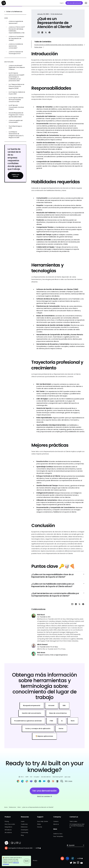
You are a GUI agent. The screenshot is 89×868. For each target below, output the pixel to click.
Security (40, 827)
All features (8, 830)
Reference (24, 827)
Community (24, 832)
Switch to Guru (58, 834)
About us (56, 824)
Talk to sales (73, 821)
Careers (56, 821)
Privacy (35, 861)
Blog (22, 835)
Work (19, 807)
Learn (23, 821)
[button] (86, 3)
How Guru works (10, 824)
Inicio (6, 807)
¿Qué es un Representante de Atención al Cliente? (38, 807)
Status (39, 824)
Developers (25, 830)
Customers (24, 824)
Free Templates (58, 836)
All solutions (8, 832)
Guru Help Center (43, 821)
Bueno (27, 861)
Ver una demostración (74, 3)
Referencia (13, 807)
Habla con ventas (15, 175)
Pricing (7, 821)
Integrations (8, 827)
